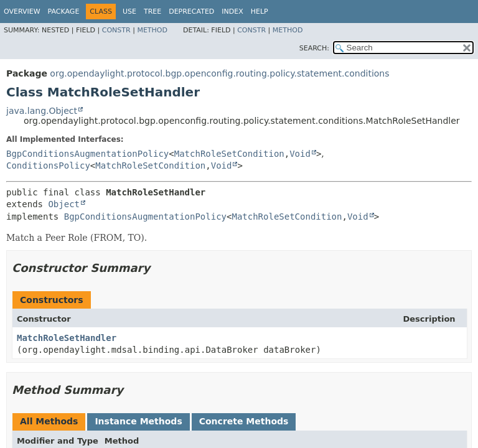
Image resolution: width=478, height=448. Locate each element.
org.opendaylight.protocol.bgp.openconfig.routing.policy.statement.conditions (219, 73)
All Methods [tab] (49, 421)
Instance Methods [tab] (138, 421)
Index (232, 12)
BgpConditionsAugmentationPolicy (87, 154)
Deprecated (191, 12)
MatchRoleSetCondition (229, 154)
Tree (152, 12)
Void (300, 154)
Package (64, 12)
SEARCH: (314, 48)
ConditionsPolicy (48, 166)
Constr (116, 30)
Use (129, 12)
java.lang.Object (42, 111)
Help (260, 12)
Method (152, 30)
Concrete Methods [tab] (244, 421)
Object (64, 204)
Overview (22, 12)
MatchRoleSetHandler (67, 338)
